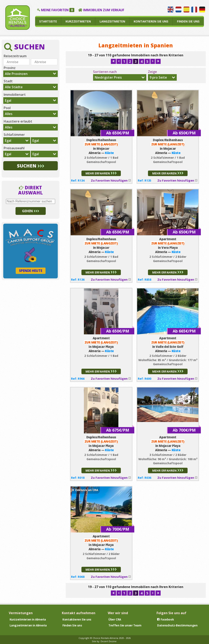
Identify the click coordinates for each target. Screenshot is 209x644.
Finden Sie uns (72, 625)
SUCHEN (31, 166)
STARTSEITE (48, 21)
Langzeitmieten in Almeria (28, 625)
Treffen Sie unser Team (125, 625)
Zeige (152, 72)
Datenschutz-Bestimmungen (177, 625)
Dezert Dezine (109, 641)
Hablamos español (186, 9)
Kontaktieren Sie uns (77, 619)
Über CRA (115, 619)
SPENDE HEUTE (31, 271)
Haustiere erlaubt (18, 121)
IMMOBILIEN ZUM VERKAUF (104, 10)
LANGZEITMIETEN (112, 21)
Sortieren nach (105, 72)
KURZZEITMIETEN (78, 21)
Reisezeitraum (15, 56)
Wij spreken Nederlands (178, 9)
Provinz (10, 68)
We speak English (171, 9)
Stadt (8, 81)
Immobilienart (15, 95)
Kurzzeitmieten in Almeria (28, 619)
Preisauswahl (14, 148)
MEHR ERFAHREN (101, 173)
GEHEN (31, 211)
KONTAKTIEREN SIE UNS (151, 21)
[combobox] (120, 77)
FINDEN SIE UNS (188, 21)
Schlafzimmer (14, 135)
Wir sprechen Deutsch (202, 9)
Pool (7, 108)
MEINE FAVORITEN (58, 10)
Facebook (165, 619)
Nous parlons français (194, 9)
